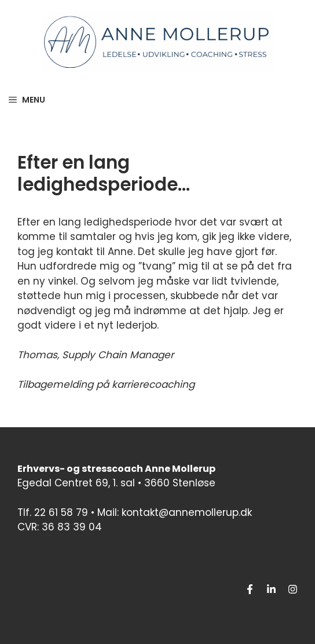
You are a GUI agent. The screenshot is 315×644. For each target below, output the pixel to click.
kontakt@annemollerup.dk (187, 512)
